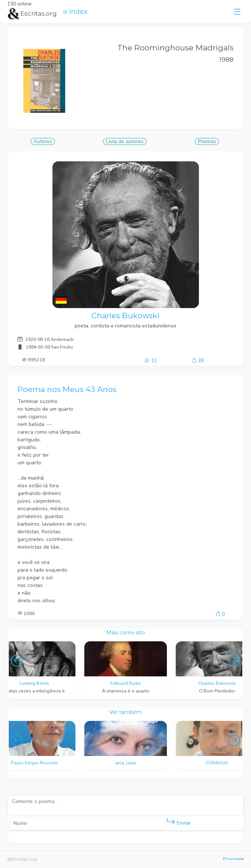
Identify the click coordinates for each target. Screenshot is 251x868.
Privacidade (233, 859)
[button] (171, 822)
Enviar (179, 821)
